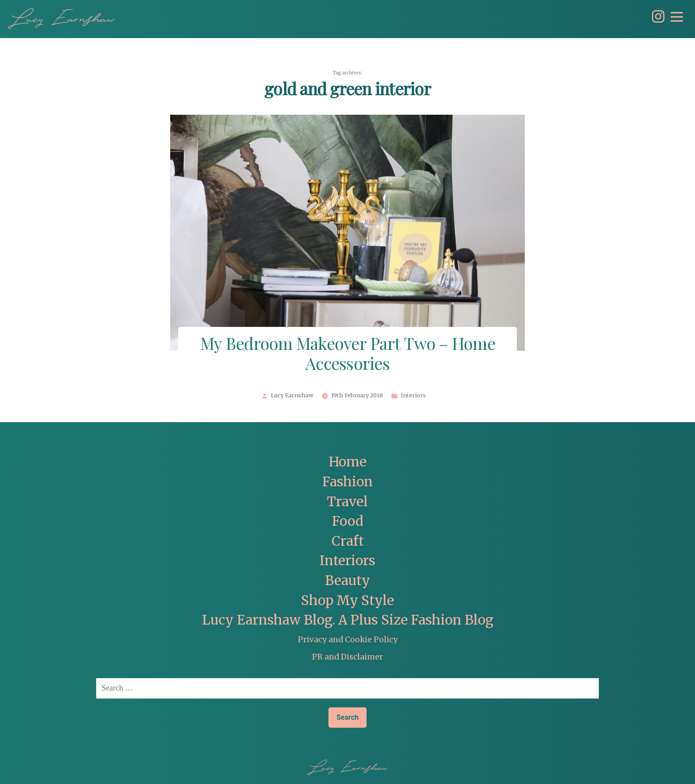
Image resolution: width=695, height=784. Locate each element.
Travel (347, 502)
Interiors (413, 396)
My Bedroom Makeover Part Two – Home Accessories (347, 355)
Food (348, 521)
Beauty (347, 580)
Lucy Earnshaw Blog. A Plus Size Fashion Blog (348, 620)
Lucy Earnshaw (292, 396)
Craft (348, 541)
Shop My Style (347, 600)
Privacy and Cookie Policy (348, 640)
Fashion (347, 482)
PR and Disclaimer (347, 657)
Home (348, 462)
